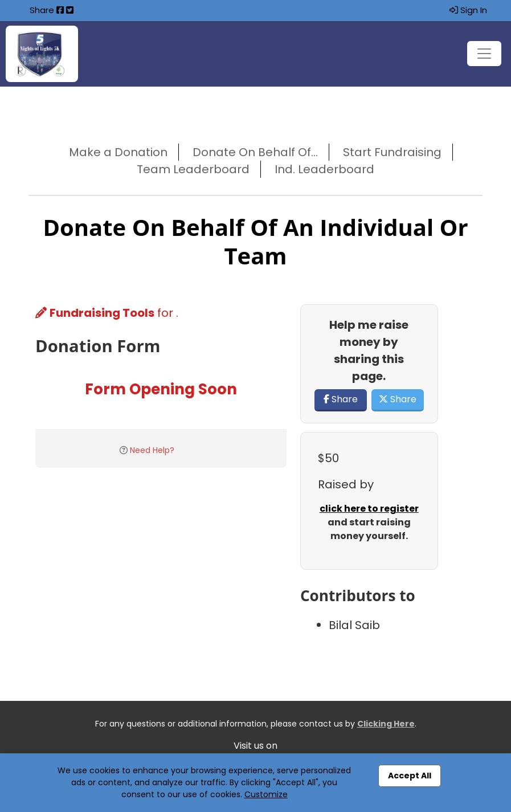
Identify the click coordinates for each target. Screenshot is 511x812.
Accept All (410, 776)
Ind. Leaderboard (324, 169)
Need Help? (152, 450)
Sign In (468, 10)
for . (107, 313)
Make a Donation (118, 152)
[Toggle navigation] (484, 54)
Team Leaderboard (193, 169)
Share (341, 399)
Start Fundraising (392, 152)
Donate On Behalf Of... (255, 152)
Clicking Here (386, 724)
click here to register (369, 509)
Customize (266, 794)
